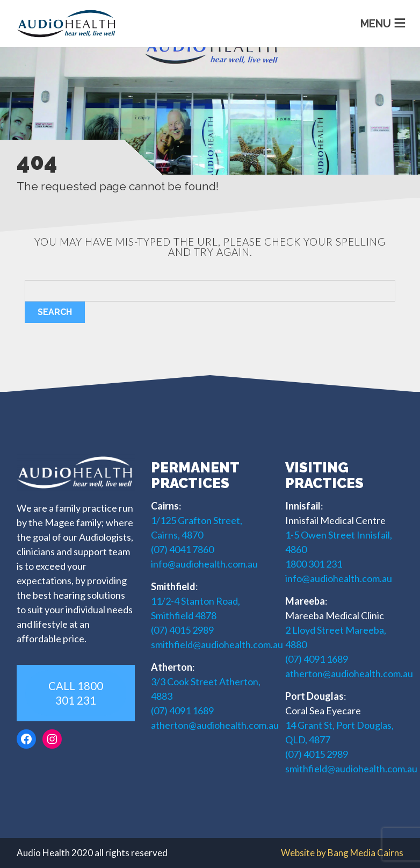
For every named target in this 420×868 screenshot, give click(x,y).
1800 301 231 (314, 564)
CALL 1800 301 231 (76, 693)
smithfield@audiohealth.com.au (217, 644)
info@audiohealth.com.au (204, 564)
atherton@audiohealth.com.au (215, 725)
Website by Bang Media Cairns (342, 853)
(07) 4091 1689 (182, 711)
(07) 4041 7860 (182, 549)
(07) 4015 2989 (182, 630)
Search (55, 312)
